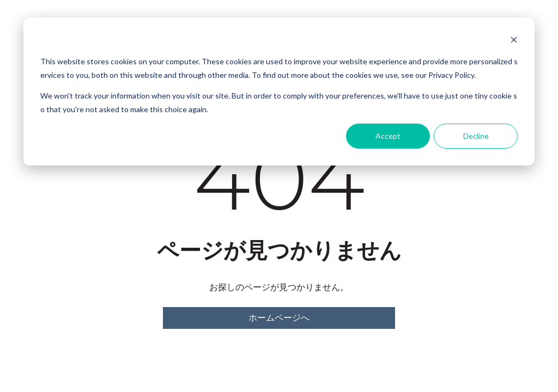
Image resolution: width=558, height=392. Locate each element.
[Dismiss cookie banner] (514, 41)
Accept (388, 136)
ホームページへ (279, 318)
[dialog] (279, 91)
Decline (476, 136)
